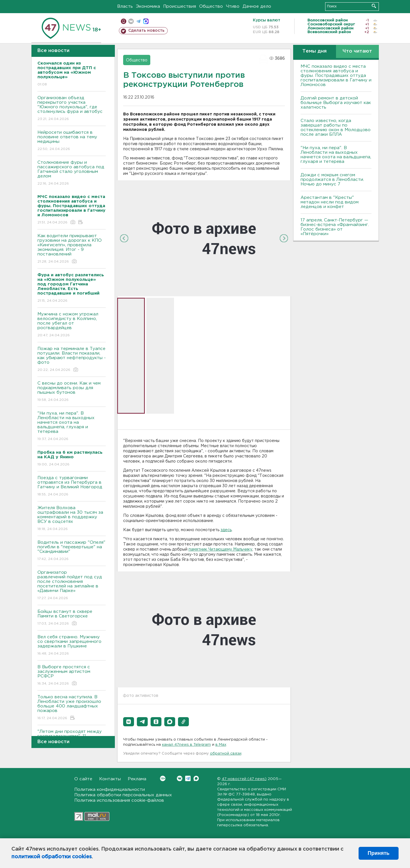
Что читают (357, 51)
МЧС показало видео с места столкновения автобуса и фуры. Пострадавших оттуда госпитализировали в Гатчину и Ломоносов (336, 76)
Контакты (110, 779)
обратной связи (226, 754)
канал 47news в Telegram (186, 745)
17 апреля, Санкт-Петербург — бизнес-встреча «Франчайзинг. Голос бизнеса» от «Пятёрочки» (335, 227)
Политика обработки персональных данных (123, 795)
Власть (125, 6)
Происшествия (180, 6)
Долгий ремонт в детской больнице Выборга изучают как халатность (336, 103)
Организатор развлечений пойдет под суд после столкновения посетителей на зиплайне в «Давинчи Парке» (72, 586)
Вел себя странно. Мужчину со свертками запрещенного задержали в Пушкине (72, 646)
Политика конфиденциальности (110, 790)
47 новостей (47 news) (244, 779)
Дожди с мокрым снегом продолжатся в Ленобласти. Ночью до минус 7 (332, 180)
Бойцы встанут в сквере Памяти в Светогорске (72, 618)
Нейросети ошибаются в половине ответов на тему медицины (72, 141)
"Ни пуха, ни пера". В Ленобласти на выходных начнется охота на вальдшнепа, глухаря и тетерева (72, 426)
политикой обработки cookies (52, 857)
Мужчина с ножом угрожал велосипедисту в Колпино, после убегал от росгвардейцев (72, 325)
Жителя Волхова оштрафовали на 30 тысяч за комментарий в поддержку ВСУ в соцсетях (72, 519)
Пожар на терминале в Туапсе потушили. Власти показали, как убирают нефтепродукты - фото (72, 360)
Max (196, 778)
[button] (129, 722)
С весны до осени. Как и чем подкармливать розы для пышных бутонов (72, 392)
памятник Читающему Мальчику (220, 549)
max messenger (146, 21)
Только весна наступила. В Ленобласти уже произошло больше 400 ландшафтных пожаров (72, 708)
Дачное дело (257, 6)
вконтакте (131, 21)
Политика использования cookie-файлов (119, 800)
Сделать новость (146, 31)
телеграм (138, 21)
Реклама (137, 779)
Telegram (188, 778)
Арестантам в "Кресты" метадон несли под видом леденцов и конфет (330, 202)
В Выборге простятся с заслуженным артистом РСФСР (72, 676)
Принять (379, 853)
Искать (374, 6)
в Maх (221, 745)
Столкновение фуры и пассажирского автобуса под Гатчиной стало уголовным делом (72, 173)
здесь (226, 530)
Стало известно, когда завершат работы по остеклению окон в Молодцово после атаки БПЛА (336, 128)
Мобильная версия (124, 21)
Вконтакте (163, 778)
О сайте (83, 779)
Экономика (148, 6)
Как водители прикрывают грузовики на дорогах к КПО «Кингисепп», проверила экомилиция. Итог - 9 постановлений (72, 249)
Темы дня (314, 51)
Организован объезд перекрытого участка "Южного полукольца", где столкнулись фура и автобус (72, 109)
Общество (211, 6)
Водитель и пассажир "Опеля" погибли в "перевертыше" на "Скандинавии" (72, 551)
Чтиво (233, 6)
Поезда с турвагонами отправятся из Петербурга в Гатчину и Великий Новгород (72, 486)
